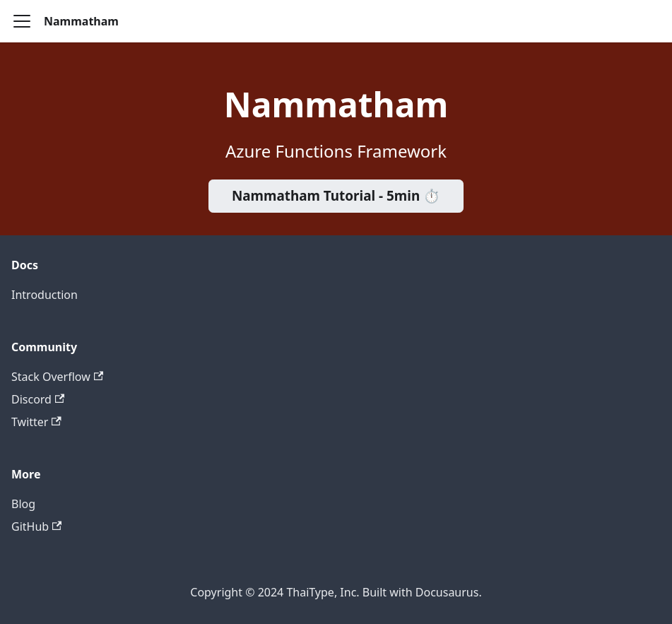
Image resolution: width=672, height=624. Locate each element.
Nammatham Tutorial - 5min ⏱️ (336, 196)
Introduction (45, 295)
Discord (38, 399)
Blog (23, 504)
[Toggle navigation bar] (22, 21)
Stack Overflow (57, 377)
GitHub (36, 526)
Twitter (36, 422)
